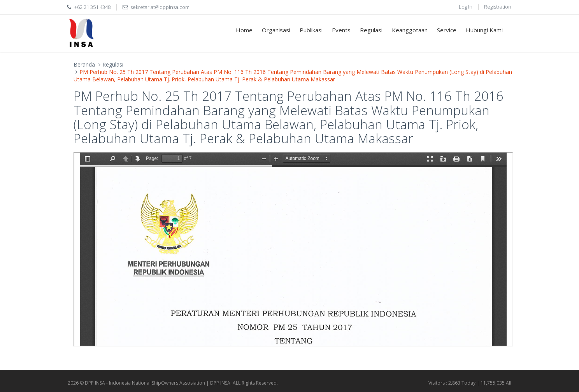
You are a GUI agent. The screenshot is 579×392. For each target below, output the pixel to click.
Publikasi (311, 30)
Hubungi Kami (484, 30)
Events (341, 30)
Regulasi (371, 30)
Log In (466, 7)
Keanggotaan (410, 30)
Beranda (84, 64)
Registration (498, 7)
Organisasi (276, 30)
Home (244, 30)
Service (447, 30)
